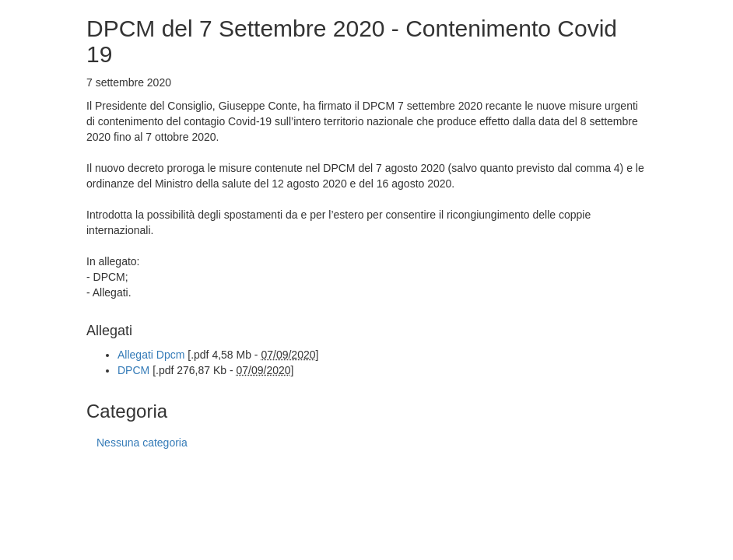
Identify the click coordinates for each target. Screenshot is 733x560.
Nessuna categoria (142, 443)
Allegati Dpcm (151, 355)
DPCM (133, 370)
